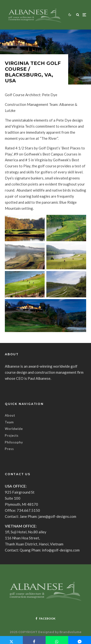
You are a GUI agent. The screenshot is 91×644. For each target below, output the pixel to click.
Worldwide (14, 429)
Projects (12, 435)
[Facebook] (45, 619)
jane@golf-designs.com (57, 516)
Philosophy (14, 442)
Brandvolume (70, 632)
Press (9, 449)
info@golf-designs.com (61, 550)
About (10, 415)
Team (9, 422)
